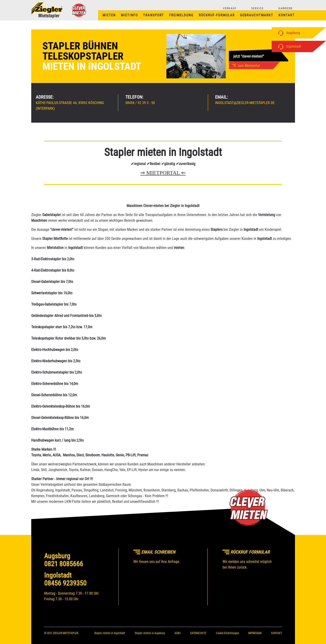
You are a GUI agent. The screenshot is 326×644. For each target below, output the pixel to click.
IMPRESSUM (255, 633)
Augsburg (288, 33)
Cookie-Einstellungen (228, 633)
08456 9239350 (65, 583)
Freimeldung (181, 15)
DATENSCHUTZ (198, 633)
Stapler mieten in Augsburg (150, 633)
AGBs (177, 633)
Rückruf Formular (246, 552)
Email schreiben (154, 552)
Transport (153, 15)
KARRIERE (286, 8)
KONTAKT (277, 633)
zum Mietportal (247, 65)
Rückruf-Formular (217, 15)
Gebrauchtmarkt (257, 15)
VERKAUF (230, 8)
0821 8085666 (64, 564)
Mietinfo (129, 15)
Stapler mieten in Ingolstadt (110, 633)
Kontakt (287, 15)
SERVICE (258, 8)
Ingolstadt (289, 46)
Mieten (109, 15)
